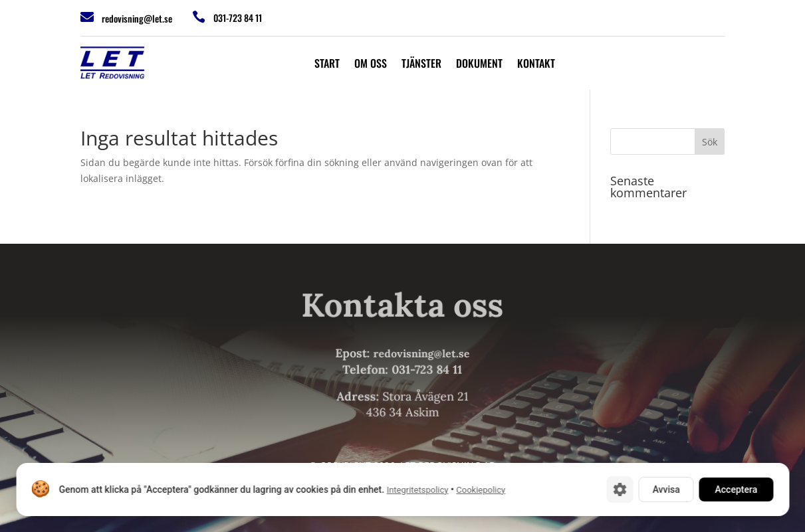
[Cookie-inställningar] (620, 489)
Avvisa (666, 489)
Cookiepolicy (481, 490)
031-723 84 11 (238, 18)
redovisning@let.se (137, 18)
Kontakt (536, 65)
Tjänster (421, 65)
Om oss (371, 65)
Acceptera (736, 489)
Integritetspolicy (417, 490)
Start (327, 65)
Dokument (479, 65)
